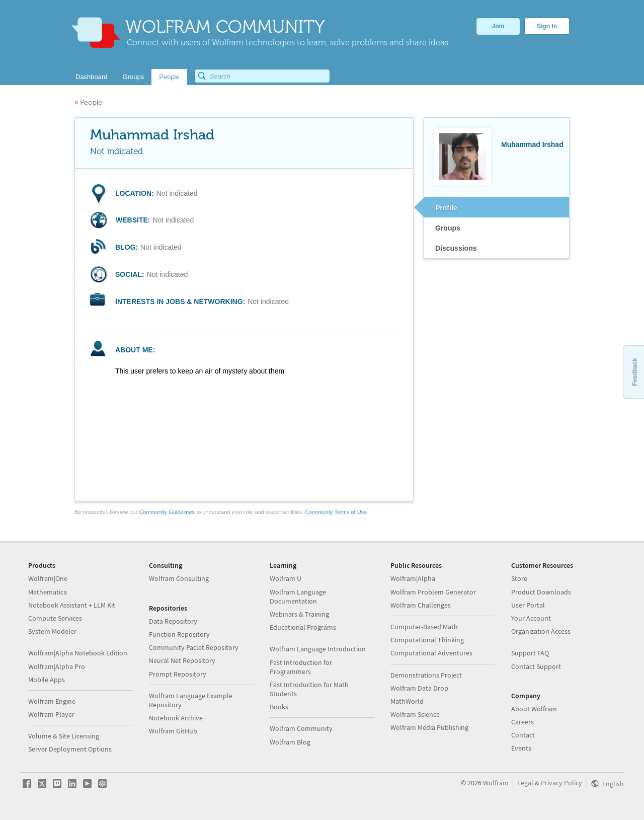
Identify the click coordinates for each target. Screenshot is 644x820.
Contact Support (536, 666)
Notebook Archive (176, 718)
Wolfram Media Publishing (429, 727)
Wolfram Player (51, 714)
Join (498, 26)
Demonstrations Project (426, 675)
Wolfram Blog (290, 742)
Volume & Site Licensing (64, 736)
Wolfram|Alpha (413, 578)
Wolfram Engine (52, 701)
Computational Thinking (427, 640)
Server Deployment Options (70, 749)
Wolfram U (286, 578)
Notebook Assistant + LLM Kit (72, 605)
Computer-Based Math (424, 627)
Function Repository (179, 634)
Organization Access (541, 631)
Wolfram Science (415, 714)
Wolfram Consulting (179, 578)
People (88, 102)
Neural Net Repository (182, 660)
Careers (522, 722)
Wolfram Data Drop (419, 688)
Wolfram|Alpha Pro (57, 666)
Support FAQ (530, 653)
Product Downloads (541, 592)
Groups (448, 228)
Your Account (531, 618)
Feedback (634, 372)
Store (519, 578)
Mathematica (48, 592)
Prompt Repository (178, 674)
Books (279, 707)
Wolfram (496, 783)
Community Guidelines (167, 512)
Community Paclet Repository (194, 647)
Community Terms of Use (336, 512)
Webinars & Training (299, 614)
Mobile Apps (47, 680)
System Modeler (52, 631)
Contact (523, 735)
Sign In (547, 26)
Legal (525, 783)
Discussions (456, 248)
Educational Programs (303, 627)
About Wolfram (534, 709)
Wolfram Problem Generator (433, 592)
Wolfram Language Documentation (298, 597)
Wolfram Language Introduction (318, 649)
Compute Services (55, 618)
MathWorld (407, 701)
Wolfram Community (301, 728)
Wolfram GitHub (173, 731)
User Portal (528, 605)
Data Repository (173, 621)
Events (521, 748)
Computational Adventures (431, 653)
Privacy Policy (561, 783)
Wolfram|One (48, 578)
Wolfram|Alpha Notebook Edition (78, 653)
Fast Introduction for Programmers (301, 667)
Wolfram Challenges (421, 605)
